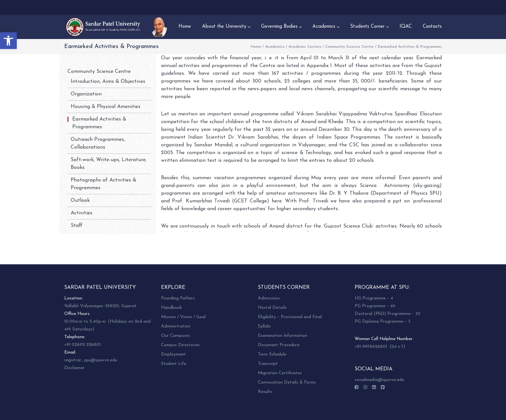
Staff (77, 226)
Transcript (268, 364)
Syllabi (264, 326)
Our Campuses (176, 336)
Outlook (80, 200)
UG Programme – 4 (374, 298)
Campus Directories (180, 345)
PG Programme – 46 (375, 306)
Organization (86, 94)
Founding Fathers (178, 298)
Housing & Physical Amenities (106, 107)
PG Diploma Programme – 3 (383, 322)
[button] (8, 41)
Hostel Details (272, 308)
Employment (173, 354)
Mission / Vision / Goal (183, 317)
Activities (81, 213)
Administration (176, 326)
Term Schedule (272, 354)
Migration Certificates (280, 373)
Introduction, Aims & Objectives (108, 82)
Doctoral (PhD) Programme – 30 (388, 314)
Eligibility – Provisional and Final (290, 317)
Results (265, 392)
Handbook (171, 308)
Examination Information (283, 336)
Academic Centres (305, 47)
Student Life (174, 364)
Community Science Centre (349, 47)
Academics (275, 47)
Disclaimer (74, 368)
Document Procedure (279, 345)
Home (256, 47)
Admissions (269, 298)
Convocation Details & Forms (287, 382)
